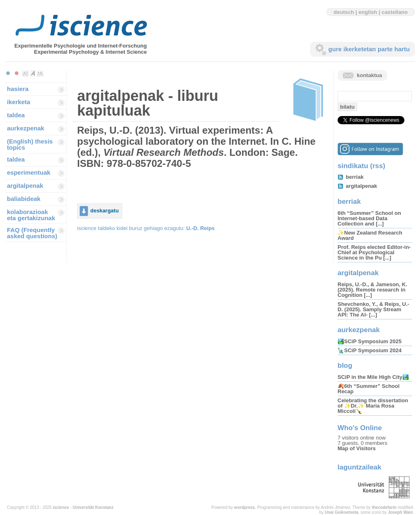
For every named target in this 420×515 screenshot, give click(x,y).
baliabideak (24, 199)
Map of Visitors (357, 448)
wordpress (245, 507)
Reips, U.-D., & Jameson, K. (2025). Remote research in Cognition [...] (372, 290)
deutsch (344, 12)
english (368, 12)
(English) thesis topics (30, 144)
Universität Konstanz (93, 507)
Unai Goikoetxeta (342, 512)
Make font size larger (40, 73)
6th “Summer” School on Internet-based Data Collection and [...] (369, 218)
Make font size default (33, 73)
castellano (395, 12)
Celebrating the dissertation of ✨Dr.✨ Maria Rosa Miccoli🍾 (373, 406)
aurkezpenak (26, 128)
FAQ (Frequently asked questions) (32, 233)
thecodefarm (384, 507)
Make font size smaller (25, 73)
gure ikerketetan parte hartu (369, 49)
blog (345, 366)
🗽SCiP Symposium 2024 (370, 350)
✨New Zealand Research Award (370, 235)
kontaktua (369, 75)
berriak (355, 177)
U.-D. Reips (200, 228)
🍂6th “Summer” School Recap (369, 389)
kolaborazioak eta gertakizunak (31, 215)
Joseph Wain (401, 512)
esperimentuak (29, 172)
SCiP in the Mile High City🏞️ (373, 377)
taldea (16, 115)
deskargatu (104, 211)
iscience (61, 507)
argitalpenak (25, 186)
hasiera (18, 89)
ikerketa (19, 102)
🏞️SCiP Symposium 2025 (370, 341)
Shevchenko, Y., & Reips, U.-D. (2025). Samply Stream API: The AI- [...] (373, 309)
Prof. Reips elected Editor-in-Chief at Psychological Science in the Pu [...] (374, 252)
